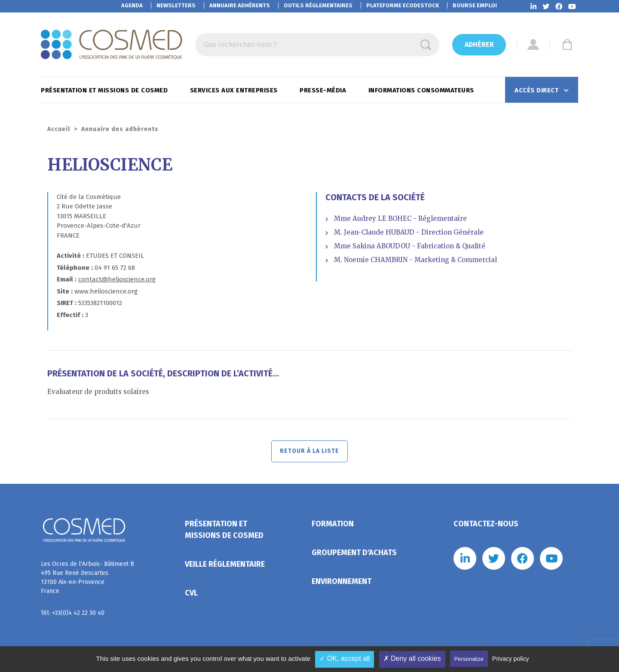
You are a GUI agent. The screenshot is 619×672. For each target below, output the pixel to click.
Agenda (132, 5)
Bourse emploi (475, 5)
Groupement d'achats (354, 554)
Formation (333, 525)
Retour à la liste (310, 452)
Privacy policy (511, 659)
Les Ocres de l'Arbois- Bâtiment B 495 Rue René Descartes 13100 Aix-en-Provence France (87, 579)
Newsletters (176, 5)
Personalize (469, 659)
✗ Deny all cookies (412, 658)
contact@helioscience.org (117, 279)
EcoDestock (403, 5)
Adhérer (479, 44)
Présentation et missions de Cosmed (105, 90)
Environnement (342, 583)
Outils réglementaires (318, 5)
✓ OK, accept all (345, 658)
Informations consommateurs (422, 90)
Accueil (59, 129)
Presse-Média (324, 90)
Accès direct (538, 90)
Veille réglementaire (225, 566)
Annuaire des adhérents (120, 129)
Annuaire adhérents (240, 5)
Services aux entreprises (235, 90)
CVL (191, 595)
